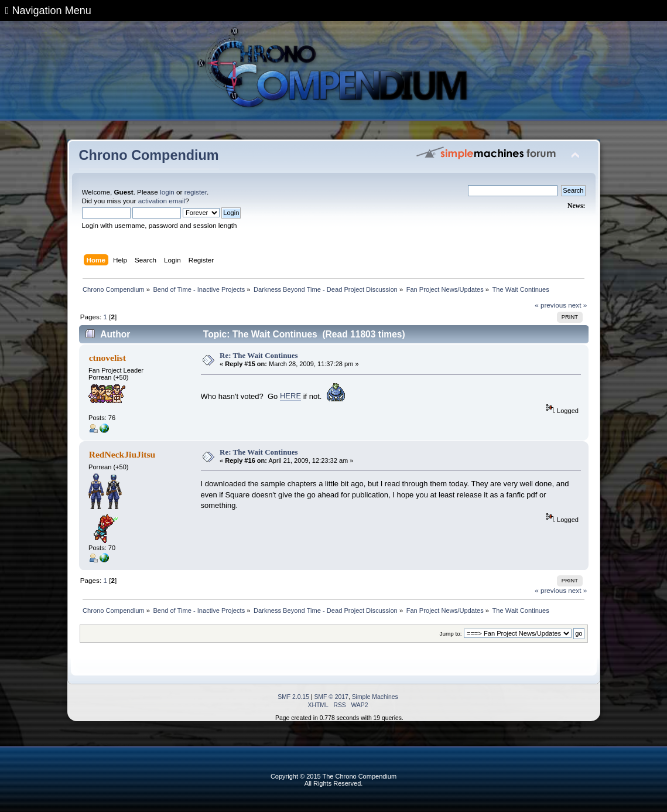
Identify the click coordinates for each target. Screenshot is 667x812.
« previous (550, 305)
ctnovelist (107, 358)
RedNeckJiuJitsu (122, 454)
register (196, 192)
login (167, 192)
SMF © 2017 (331, 697)
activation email (162, 201)
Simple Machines (375, 697)
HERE (290, 396)
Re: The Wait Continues (259, 355)
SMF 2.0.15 (293, 697)
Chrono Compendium (149, 155)
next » (577, 305)
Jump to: (451, 634)
